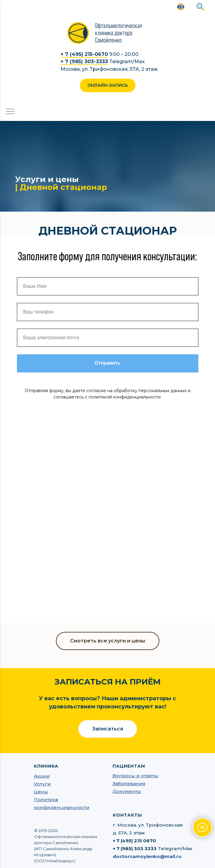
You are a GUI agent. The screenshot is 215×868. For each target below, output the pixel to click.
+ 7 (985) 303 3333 (135, 848)
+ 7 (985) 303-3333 (84, 62)
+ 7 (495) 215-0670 (84, 54)
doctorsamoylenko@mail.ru (147, 856)
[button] (108, 85)
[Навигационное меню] (10, 112)
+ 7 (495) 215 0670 (134, 841)
